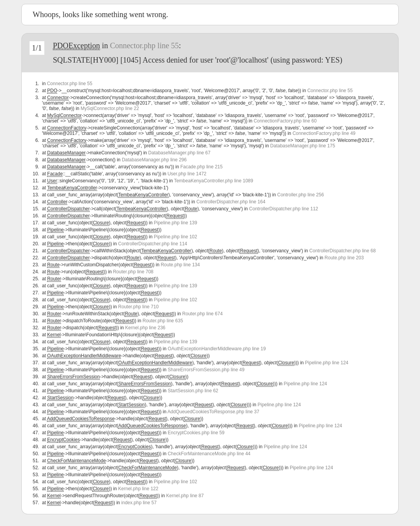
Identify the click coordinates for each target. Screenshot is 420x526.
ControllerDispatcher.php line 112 (284, 209)
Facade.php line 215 (202, 167)
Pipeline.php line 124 (326, 363)
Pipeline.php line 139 (176, 223)
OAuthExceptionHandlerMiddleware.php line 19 (217, 349)
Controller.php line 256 (301, 195)
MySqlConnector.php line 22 (110, 108)
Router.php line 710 (138, 307)
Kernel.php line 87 (185, 496)
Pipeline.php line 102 (176, 237)
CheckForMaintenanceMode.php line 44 (209, 454)
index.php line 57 (139, 503)
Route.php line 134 (180, 265)
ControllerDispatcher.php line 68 (342, 251)
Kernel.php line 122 (138, 489)
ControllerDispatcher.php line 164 (231, 202)
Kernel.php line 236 (145, 328)
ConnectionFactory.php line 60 (285, 121)
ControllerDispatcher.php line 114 (153, 244)
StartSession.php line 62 (193, 391)
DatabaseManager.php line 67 (179, 153)
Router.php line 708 (133, 272)
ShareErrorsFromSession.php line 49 (206, 370)
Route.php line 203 (344, 258)
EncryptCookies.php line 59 (196, 433)
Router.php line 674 (203, 314)
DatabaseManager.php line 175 (303, 146)
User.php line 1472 (187, 174)
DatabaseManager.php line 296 (154, 160)
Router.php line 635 (163, 321)
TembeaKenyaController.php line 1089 (213, 181)
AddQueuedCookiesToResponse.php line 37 (213, 412)
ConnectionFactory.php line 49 (324, 133)
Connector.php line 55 (144, 45)
